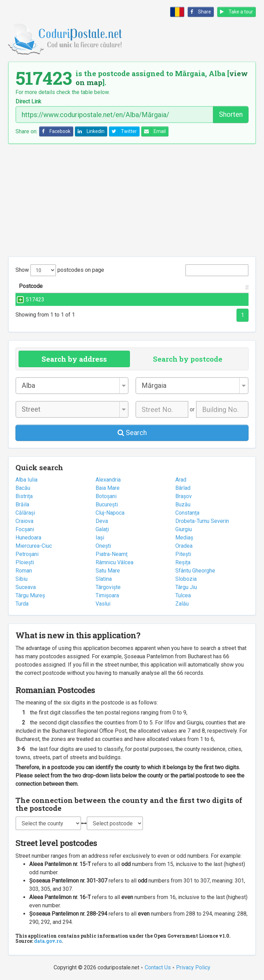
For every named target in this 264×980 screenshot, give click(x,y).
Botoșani (106, 496)
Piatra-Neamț (112, 554)
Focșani (25, 529)
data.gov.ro (48, 941)
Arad (181, 480)
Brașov (184, 496)
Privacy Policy (193, 967)
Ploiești (25, 562)
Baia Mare (108, 488)
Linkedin (90, 131)
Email (154, 131)
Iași (100, 538)
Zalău (182, 604)
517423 (28, 300)
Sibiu (21, 579)
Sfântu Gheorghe (195, 571)
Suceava (26, 587)
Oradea (184, 546)
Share (200, 12)
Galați (102, 529)
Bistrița (24, 496)
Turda (22, 604)
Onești (103, 546)
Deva (102, 521)
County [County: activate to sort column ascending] (223, 286)
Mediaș (184, 538)
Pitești (183, 554)
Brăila (22, 504)
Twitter (123, 131)
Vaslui (103, 604)
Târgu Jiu (186, 587)
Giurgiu (184, 529)
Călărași (25, 513)
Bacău (23, 488)
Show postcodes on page (60, 270)
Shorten (231, 114)
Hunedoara (28, 538)
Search (132, 433)
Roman (24, 571)
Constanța (187, 513)
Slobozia (186, 579)
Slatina (104, 579)
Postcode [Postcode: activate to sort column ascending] (31, 286)
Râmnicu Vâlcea (114, 562)
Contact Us (158, 967)
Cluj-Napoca (110, 513)
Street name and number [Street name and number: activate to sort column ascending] (96, 286)
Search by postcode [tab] (188, 359)
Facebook (55, 131)
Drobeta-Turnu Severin (202, 521)
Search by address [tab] (74, 359)
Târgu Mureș (30, 595)
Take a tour (235, 12)
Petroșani (27, 554)
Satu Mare (108, 571)
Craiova (24, 521)
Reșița (183, 562)
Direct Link (28, 102)
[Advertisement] (132, 200)
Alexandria (108, 480)
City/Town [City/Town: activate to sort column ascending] (178, 286)
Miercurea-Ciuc (34, 546)
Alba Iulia (26, 480)
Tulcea (183, 595)
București (107, 504)
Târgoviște (108, 587)
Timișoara (107, 595)
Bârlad (183, 488)
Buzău (183, 504)
